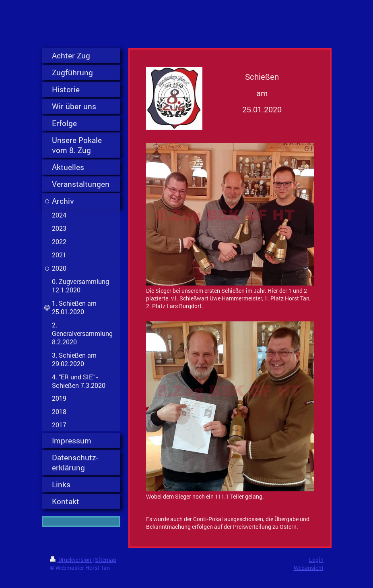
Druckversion (71, 560)
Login (316, 560)
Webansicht (309, 568)
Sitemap (106, 560)
